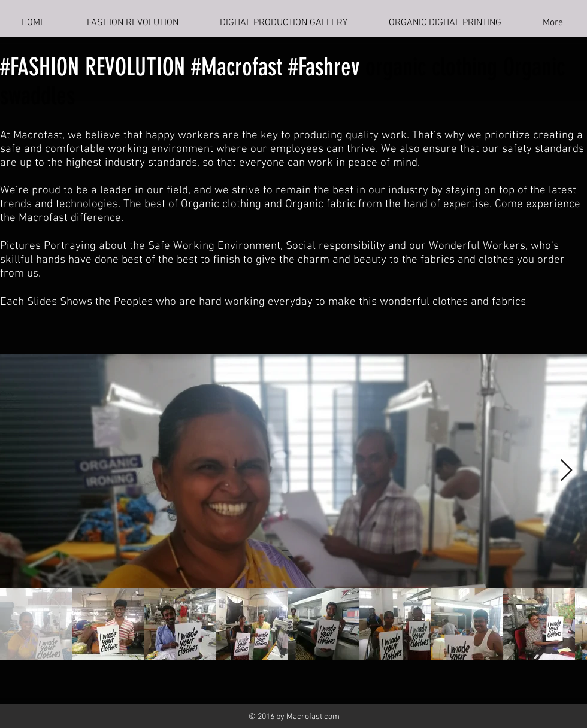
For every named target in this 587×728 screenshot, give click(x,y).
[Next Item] (566, 471)
